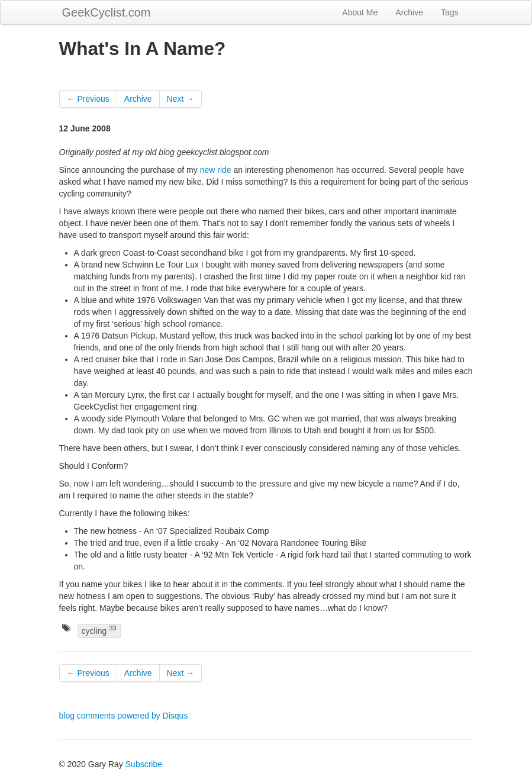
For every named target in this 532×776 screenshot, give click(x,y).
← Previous (88, 99)
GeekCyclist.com (107, 12)
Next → (181, 99)
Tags (450, 12)
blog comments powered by (124, 716)
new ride (216, 170)
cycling (99, 630)
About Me (360, 12)
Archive (409, 12)
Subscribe (144, 764)
